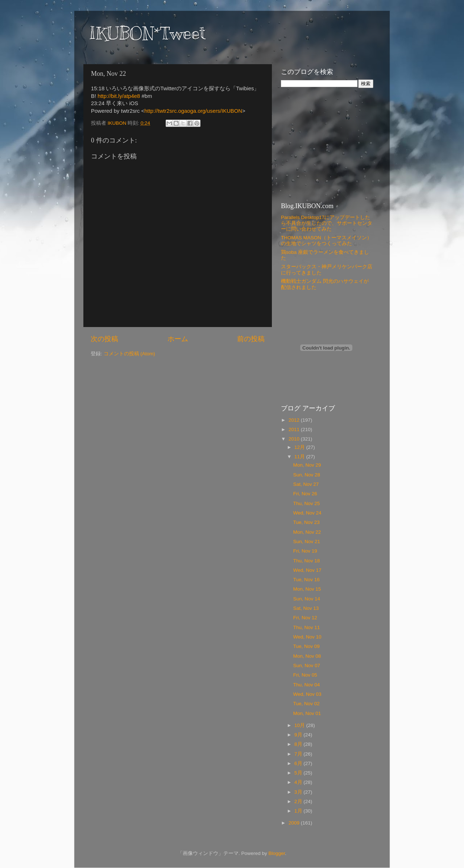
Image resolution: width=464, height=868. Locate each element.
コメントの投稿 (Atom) (129, 354)
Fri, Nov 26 (305, 494)
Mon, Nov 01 (307, 713)
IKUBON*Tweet (147, 33)
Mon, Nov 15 (307, 589)
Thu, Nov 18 (307, 561)
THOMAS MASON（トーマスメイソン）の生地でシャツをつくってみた (326, 241)
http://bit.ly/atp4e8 (119, 96)
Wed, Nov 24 (307, 513)
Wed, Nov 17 (307, 570)
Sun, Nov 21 (307, 542)
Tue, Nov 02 (306, 704)
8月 (299, 744)
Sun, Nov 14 (307, 599)
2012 (295, 420)
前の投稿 (251, 339)
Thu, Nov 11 (307, 627)
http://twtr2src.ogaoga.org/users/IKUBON (193, 111)
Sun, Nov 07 (307, 666)
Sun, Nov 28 (307, 475)
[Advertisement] (326, 144)
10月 (300, 725)
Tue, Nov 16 (306, 580)
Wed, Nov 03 (307, 694)
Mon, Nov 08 (307, 656)
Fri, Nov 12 (305, 618)
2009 (295, 823)
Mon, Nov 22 (307, 532)
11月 (300, 457)
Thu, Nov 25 (307, 503)
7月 (299, 754)
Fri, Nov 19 (305, 551)
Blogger (277, 853)
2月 (299, 801)
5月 (299, 773)
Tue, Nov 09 (306, 646)
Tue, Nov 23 (306, 522)
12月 (300, 447)
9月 (299, 735)
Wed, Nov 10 (307, 637)
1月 (299, 811)
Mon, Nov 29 (307, 465)
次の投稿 (104, 339)
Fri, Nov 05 (305, 675)
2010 (295, 439)
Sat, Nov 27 (306, 484)
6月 (299, 763)
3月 (299, 792)
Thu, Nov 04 (307, 685)
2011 (295, 429)
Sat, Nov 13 (306, 608)
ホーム (178, 339)
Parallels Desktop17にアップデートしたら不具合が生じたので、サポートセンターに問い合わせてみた (327, 223)
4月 (299, 782)
